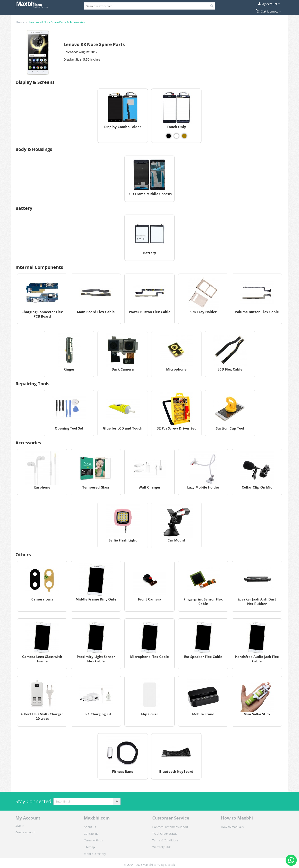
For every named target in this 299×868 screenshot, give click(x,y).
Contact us (91, 834)
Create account (25, 832)
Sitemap (89, 847)
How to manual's (232, 827)
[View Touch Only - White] (176, 136)
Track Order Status (165, 834)
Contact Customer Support (170, 827)
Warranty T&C (162, 847)
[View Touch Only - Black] (169, 136)
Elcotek (170, 865)
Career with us (93, 840)
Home (20, 22)
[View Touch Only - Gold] (184, 136)
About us (90, 827)
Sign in (20, 826)
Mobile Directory (95, 854)
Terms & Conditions (165, 840)
